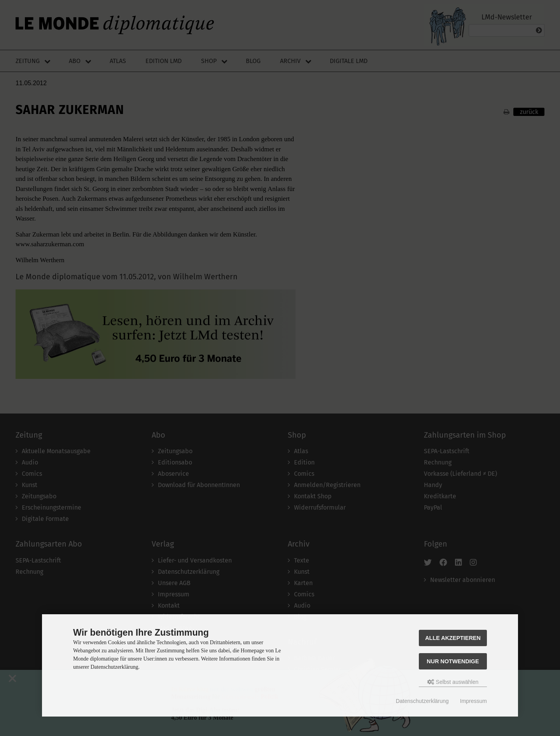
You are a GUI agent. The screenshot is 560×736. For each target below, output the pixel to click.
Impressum (473, 701)
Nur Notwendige (453, 661)
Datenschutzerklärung (422, 701)
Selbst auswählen (453, 682)
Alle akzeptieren (453, 638)
